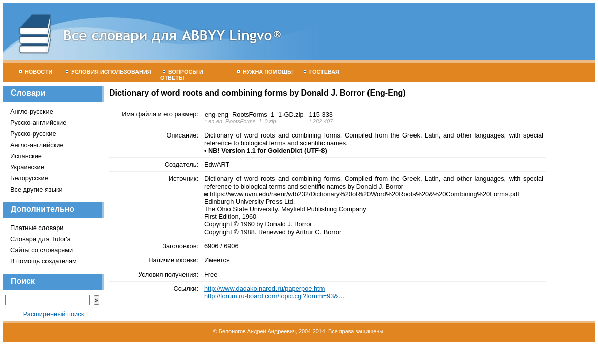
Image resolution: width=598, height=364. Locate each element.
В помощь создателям (43, 261)
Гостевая (321, 72)
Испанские (26, 156)
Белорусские (29, 178)
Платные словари (37, 228)
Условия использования (108, 72)
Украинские (27, 167)
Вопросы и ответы (182, 75)
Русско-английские (38, 123)
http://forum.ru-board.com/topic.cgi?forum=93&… (274, 296)
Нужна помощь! (265, 72)
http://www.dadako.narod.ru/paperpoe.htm (264, 288)
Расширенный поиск (54, 314)
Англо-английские (37, 145)
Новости (36, 72)
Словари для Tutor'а (40, 239)
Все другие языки (36, 189)
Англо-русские (32, 111)
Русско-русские (33, 134)
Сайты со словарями (41, 250)
